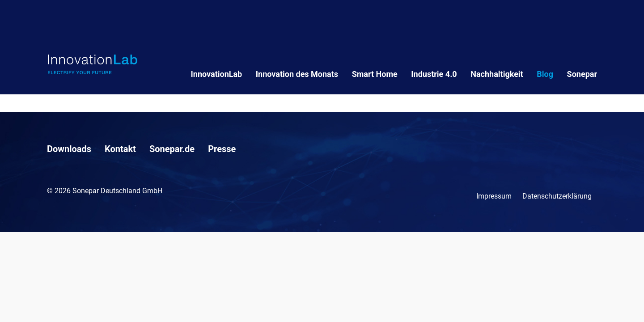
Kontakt (120, 149)
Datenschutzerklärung (557, 196)
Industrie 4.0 (434, 74)
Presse (222, 149)
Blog (545, 74)
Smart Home (375, 74)
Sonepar (582, 74)
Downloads (69, 149)
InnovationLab (217, 74)
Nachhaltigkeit (497, 74)
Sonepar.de (172, 149)
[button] (20, 302)
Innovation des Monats (297, 74)
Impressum (494, 196)
